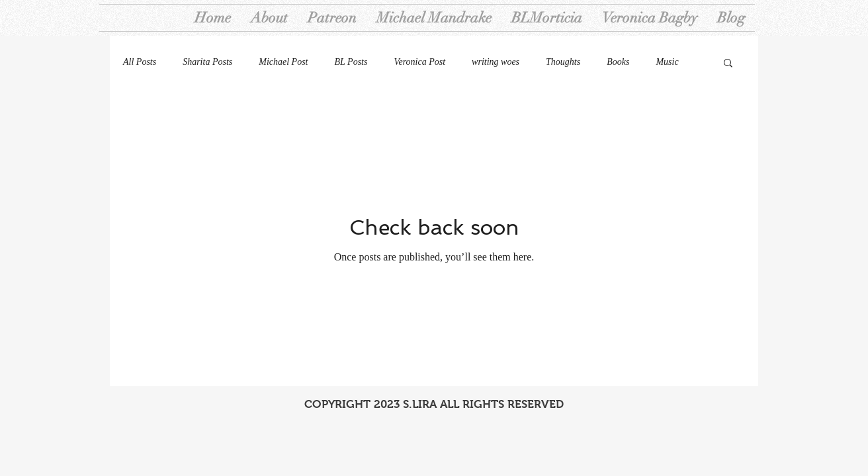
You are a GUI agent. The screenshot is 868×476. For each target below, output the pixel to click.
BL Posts (351, 62)
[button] (728, 64)
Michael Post (283, 62)
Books (618, 62)
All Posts (140, 62)
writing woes (496, 62)
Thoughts (563, 62)
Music (667, 62)
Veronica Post (419, 62)
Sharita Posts (207, 62)
